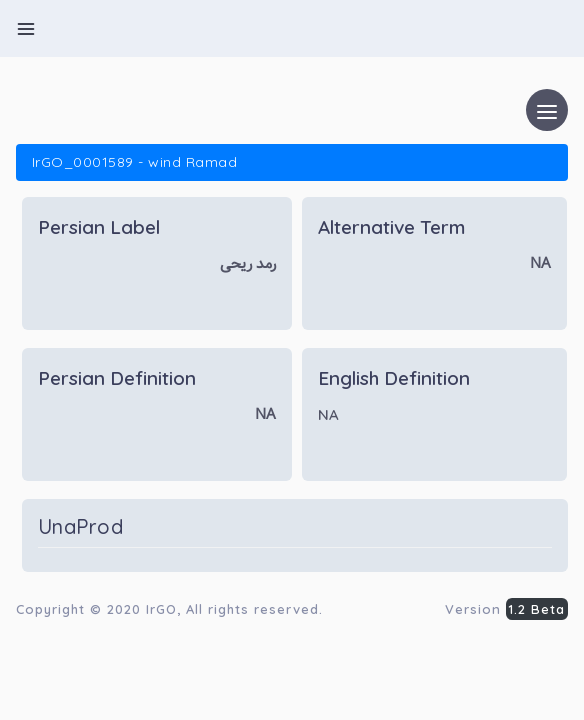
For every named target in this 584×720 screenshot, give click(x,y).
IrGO (161, 609)
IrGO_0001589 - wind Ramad (134, 162)
